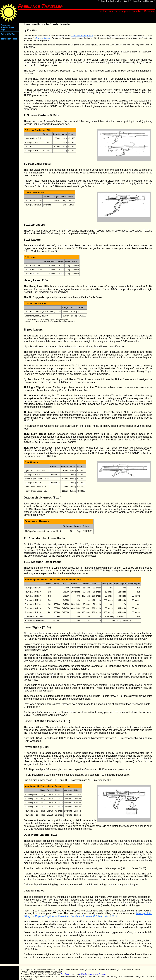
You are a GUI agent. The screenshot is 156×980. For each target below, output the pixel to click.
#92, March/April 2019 (94, 916)
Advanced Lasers (42, 38)
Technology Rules (9, 39)
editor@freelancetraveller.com (93, 974)
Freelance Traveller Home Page (110, 1)
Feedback (65, 974)
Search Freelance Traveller (134, 1)
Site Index (150, 1)
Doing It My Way (8, 34)
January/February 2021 (82, 36)
